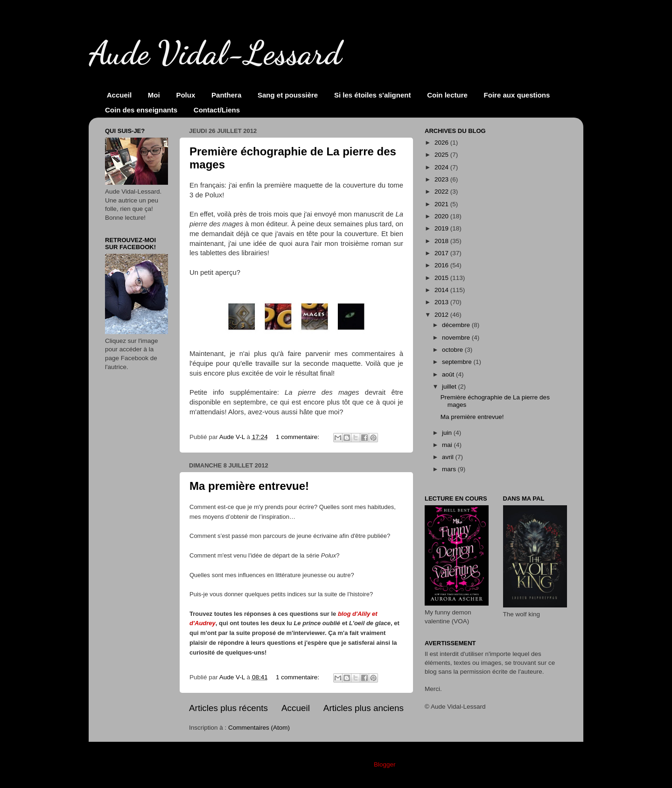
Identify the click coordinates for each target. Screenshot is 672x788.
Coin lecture (447, 95)
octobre (453, 350)
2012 (442, 315)
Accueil (119, 95)
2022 (442, 192)
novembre (457, 338)
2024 (442, 167)
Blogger (385, 764)
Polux (185, 95)
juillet (450, 387)
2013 (442, 302)
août (449, 374)
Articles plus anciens (364, 708)
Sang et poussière (288, 95)
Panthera (226, 95)
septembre (458, 362)
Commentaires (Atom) (259, 728)
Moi (154, 95)
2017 (442, 253)
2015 (442, 278)
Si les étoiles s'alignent (372, 95)
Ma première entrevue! (249, 486)
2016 (442, 265)
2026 (442, 143)
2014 (442, 290)
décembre (457, 325)
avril (449, 457)
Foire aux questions (517, 95)
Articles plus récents (228, 708)
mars (450, 469)
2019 (442, 228)
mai (448, 445)
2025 (442, 155)
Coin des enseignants (141, 110)
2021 (442, 204)
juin (448, 433)
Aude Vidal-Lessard (215, 53)
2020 (442, 216)
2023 (442, 179)
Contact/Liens (217, 110)
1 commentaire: (298, 437)
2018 (442, 241)
